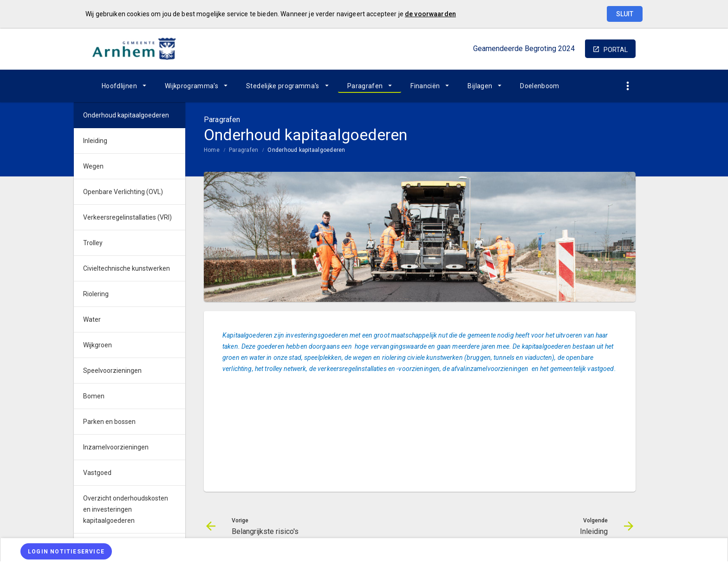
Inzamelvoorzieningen (116, 447)
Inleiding (95, 141)
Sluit (625, 14)
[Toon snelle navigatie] (627, 86)
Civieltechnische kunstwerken (127, 268)
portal (616, 50)
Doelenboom (540, 86)
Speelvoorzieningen (112, 371)
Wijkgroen (97, 345)
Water (92, 319)
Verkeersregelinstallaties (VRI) (127, 217)
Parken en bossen (109, 422)
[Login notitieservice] (66, 551)
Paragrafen (365, 86)
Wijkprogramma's (192, 86)
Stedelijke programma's (283, 86)
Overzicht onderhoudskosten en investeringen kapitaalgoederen (126, 509)
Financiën (425, 86)
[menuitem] (124, 86)
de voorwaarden (430, 14)
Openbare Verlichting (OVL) (123, 192)
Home (212, 150)
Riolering (96, 294)
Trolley (93, 243)
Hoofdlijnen (119, 86)
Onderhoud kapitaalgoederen (306, 150)
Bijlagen (480, 86)
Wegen (93, 166)
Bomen (94, 396)
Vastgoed (97, 473)
